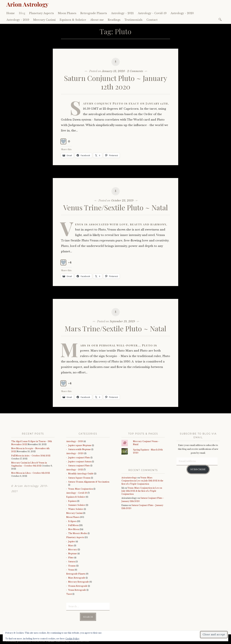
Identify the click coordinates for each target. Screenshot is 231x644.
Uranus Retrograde (78, 586)
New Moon (74, 529)
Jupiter (72, 542)
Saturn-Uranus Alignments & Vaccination (89, 482)
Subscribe (198, 469)
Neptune (73, 554)
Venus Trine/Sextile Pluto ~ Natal (116, 207)
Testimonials (133, 20)
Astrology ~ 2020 (182, 13)
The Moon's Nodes (78, 533)
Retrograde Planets (94, 13)
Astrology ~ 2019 (18, 20)
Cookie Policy (72, 639)
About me (97, 20)
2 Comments (135, 71)
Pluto (71, 558)
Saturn (72, 562)
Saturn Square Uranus (79, 478)
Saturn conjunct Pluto (79, 466)
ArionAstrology (129, 478)
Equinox (72, 501)
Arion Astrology (27, 4)
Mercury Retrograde (79, 582)
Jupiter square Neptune (80, 445)
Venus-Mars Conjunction (81, 489)
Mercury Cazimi (44, 20)
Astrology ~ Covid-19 (152, 13)
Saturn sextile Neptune (79, 449)
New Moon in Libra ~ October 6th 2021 (31, 473)
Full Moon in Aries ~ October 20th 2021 (31, 456)
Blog (22, 13)
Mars (71, 546)
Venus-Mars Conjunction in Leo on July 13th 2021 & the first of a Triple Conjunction (142, 481)
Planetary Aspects (42, 13)
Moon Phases (67, 13)
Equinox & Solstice (73, 20)
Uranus (72, 566)
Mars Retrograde (77, 578)
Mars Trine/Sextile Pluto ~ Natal (116, 328)
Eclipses (72, 521)
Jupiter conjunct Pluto (79, 458)
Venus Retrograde (77, 590)
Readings (114, 20)
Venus (71, 570)
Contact (152, 20)
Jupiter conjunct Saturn (80, 462)
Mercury (73, 550)
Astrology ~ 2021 (122, 13)
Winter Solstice (76, 509)
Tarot (69, 594)
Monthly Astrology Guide (81, 474)
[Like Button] (63, 141)
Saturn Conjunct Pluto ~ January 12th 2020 (116, 82)
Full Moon (73, 525)
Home (11, 13)
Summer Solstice (77, 505)
